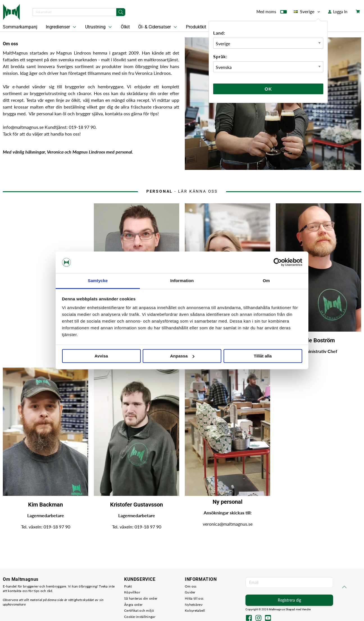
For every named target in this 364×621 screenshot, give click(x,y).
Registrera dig (289, 600)
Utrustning (99, 27)
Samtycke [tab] (98, 281)
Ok (268, 89)
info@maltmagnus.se (24, 127)
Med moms (272, 13)
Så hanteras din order (141, 598)
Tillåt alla (263, 356)
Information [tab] (182, 281)
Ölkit (125, 27)
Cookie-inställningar (140, 617)
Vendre (306, 609)
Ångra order (133, 605)
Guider (190, 592)
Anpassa (182, 356)
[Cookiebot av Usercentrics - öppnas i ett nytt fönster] (278, 262)
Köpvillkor (132, 592)
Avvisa (101, 356)
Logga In (338, 12)
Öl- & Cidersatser (158, 27)
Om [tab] (266, 281)
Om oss (191, 586)
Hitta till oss (194, 598)
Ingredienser (62, 27)
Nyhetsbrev (194, 605)
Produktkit (200, 27)
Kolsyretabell (195, 610)
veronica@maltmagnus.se (228, 524)
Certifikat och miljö (139, 610)
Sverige (307, 12)
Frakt (128, 586)
